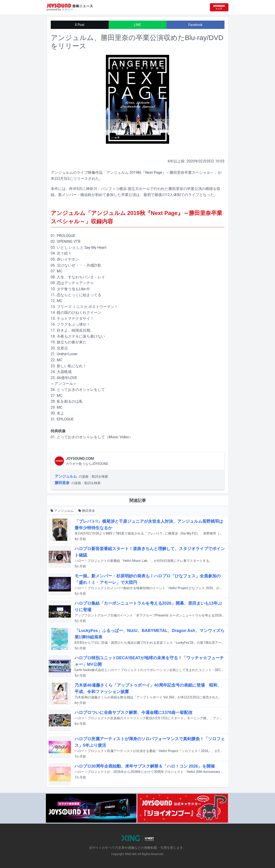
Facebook (195, 25)
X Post (80, 25)
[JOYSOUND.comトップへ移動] (219, 7)
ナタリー (67, 9)
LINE (137, 25)
